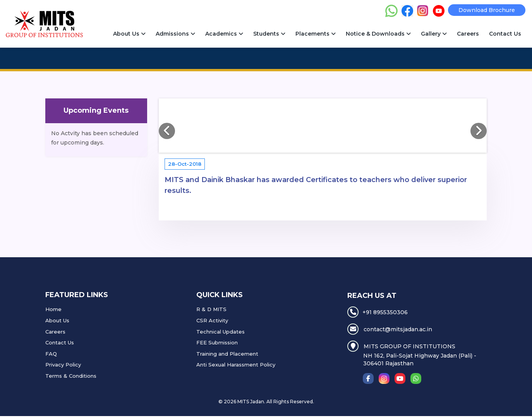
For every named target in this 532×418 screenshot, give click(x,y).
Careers (468, 34)
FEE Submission (217, 342)
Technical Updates (221, 332)
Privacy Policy (63, 365)
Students (269, 34)
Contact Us (505, 34)
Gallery (434, 34)
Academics (224, 34)
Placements (316, 34)
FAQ (51, 354)
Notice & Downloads (378, 34)
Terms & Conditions (71, 376)
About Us (129, 34)
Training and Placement (227, 354)
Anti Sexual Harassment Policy (236, 365)
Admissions (175, 34)
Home (53, 309)
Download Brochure (487, 10)
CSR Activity (212, 320)
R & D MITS (211, 309)
